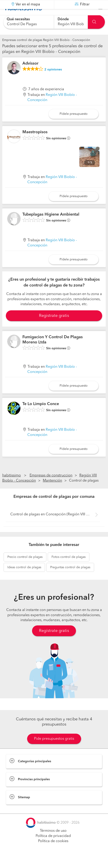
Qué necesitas (18, 19)
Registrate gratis (54, 327)
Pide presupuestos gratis (54, 750)
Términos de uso (53, 842)
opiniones (53, 81)
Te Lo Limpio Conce (41, 415)
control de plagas (25, 568)
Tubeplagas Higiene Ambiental (51, 226)
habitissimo (12, 487)
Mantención (52, 492)
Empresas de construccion (51, 487)
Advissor (30, 75)
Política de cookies (53, 852)
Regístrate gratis (54, 642)
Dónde (63, 19)
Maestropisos (35, 143)
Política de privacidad (53, 847)
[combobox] (29, 22)
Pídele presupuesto (74, 125)
